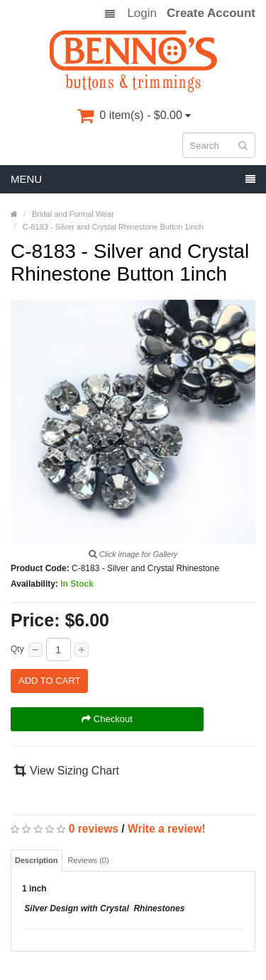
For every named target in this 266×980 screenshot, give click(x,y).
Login (142, 13)
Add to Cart (49, 681)
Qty (17, 649)
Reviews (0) (89, 860)
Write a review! (167, 829)
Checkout (107, 719)
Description (37, 860)
